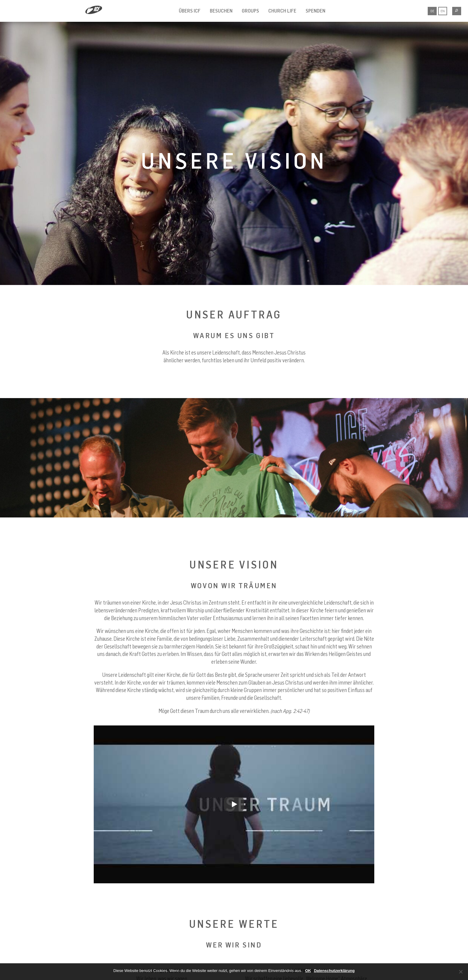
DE (432, 11)
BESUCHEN (221, 11)
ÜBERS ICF (190, 11)
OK (308, 971)
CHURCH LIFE (282, 11)
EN (443, 11)
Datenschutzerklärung (334, 971)
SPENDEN (315, 11)
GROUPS (250, 11)
